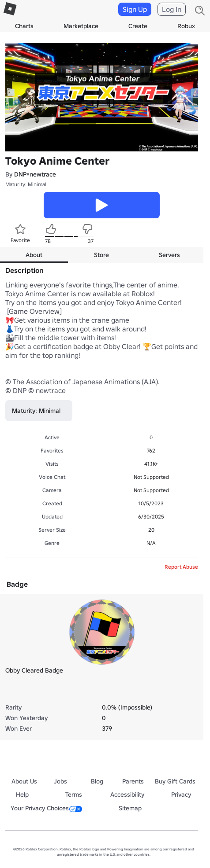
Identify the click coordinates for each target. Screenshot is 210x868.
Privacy (181, 794)
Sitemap (130, 808)
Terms (74, 794)
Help (22, 794)
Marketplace (81, 26)
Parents (133, 781)
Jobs (60, 781)
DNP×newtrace (35, 174)
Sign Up (135, 9)
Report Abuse (181, 567)
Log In (172, 9)
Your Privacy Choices (46, 808)
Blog (97, 781)
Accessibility (127, 794)
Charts (24, 26)
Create (138, 26)
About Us (24, 781)
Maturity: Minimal (26, 184)
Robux (186, 26)
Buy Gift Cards (175, 781)
